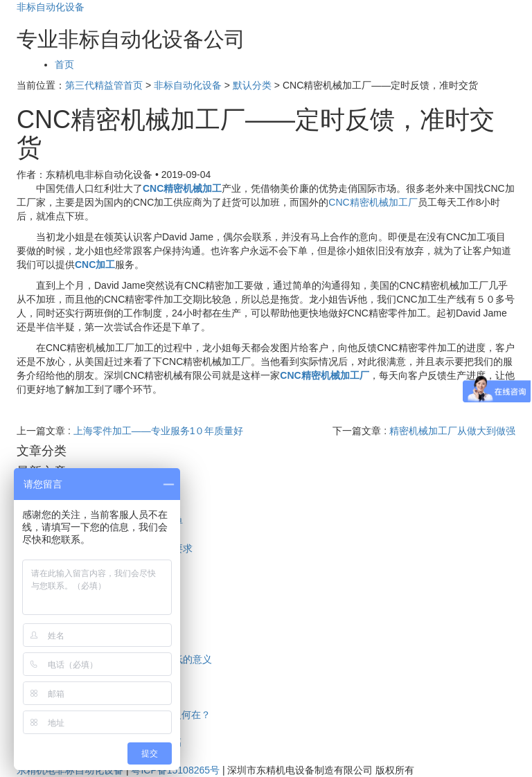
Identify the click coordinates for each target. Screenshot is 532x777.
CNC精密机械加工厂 (373, 202)
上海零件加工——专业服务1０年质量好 (159, 431)
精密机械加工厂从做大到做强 (452, 431)
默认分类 (252, 85)
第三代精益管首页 (104, 85)
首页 (64, 64)
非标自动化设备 (51, 7)
